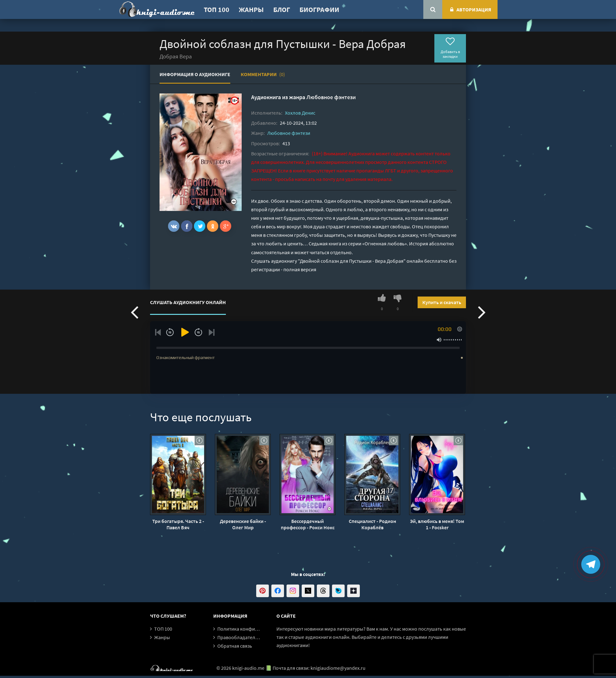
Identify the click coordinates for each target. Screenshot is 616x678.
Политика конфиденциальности (254, 629)
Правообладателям (239, 637)
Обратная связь (235, 646)
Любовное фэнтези (331, 97)
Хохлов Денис (300, 113)
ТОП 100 (217, 9)
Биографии (319, 9)
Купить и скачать (442, 302)
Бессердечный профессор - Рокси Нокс (308, 524)
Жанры (251, 9)
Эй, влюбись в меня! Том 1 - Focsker (437, 524)
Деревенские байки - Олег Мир (243, 524)
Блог (282, 9)
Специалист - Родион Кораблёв (372, 524)
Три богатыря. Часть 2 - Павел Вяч (178, 524)
